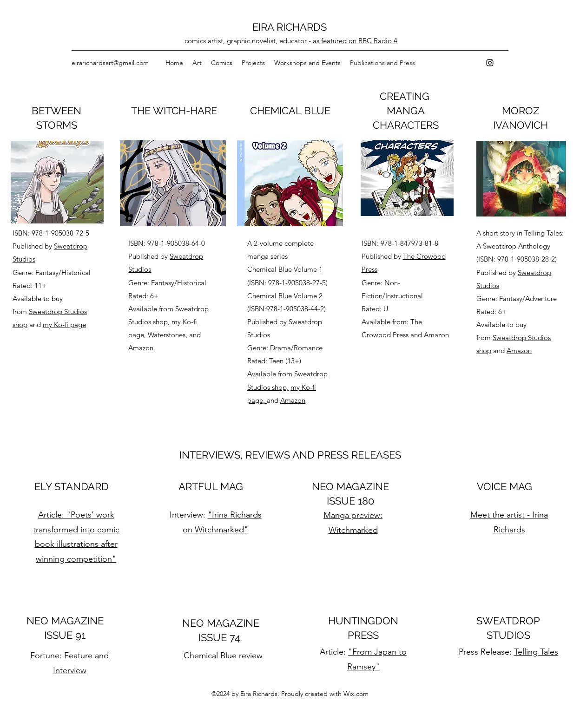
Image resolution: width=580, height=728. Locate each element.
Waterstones (167, 335)
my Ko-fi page (64, 325)
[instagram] (490, 63)
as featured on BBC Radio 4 (355, 41)
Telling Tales (536, 652)
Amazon (141, 348)
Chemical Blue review (223, 656)
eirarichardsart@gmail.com (110, 63)
